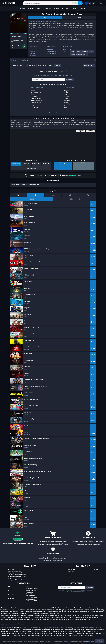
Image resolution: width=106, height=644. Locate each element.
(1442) (69, 175)
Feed (79, 18)
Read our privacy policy (88, 641)
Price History (23, 60)
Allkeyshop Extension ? (15, 580)
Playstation (12, 595)
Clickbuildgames (51, 51)
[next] (25, 34)
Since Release (16, 164)
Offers (14, 60)
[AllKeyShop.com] (9, 3)
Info (45, 18)
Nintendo (11, 599)
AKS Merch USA (31, 599)
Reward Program (31, 590)
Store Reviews (31, 596)
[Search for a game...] (53, 3)
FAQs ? (10, 578)
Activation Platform (44, 66)
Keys (57, 66)
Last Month (46, 164)
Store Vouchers (31, 587)
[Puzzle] (91, 52)
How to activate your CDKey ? (17, 576)
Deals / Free (30, 594)
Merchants (71, 571)
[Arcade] (73, 55)
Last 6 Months (36, 164)
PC (9, 587)
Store (14, 66)
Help (99, 641)
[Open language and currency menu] (91, 3)
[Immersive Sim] (81, 55)
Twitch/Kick (72, 569)
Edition (31, 66)
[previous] (12, 34)
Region (23, 66)
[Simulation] (85, 52)
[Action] (73, 52)
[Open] (19, 3)
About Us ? (11, 569)
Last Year (26, 164)
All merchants (53, 113)
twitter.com (50, 49)
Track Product (31, 168)
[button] (101, 3)
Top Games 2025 (32, 597)
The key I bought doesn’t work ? (18, 575)
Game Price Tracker (32, 589)
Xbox (10, 591)
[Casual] (78, 52)
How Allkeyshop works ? (15, 571)
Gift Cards (30, 592)
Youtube (95, 569)
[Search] (80, 3)
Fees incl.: (88, 66)
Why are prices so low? (15, 573)
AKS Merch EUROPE (32, 601)
